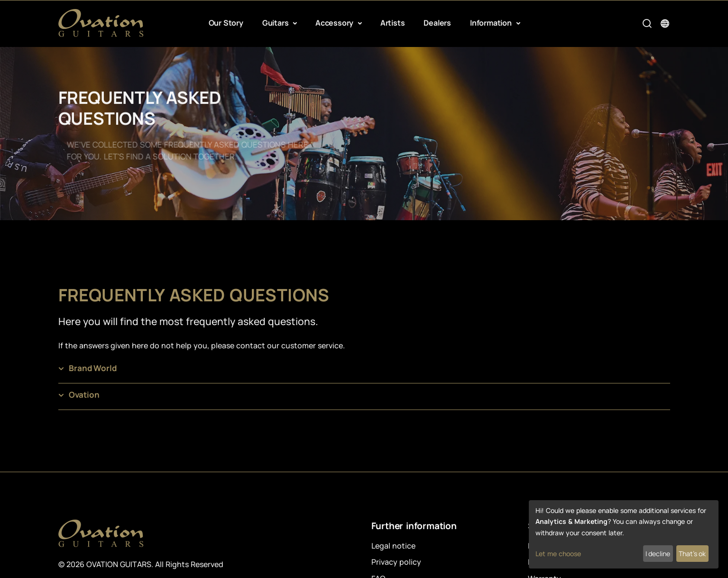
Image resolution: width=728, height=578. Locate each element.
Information (492, 23)
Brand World (93, 368)
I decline (658, 554)
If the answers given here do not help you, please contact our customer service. (202, 345)
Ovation (84, 395)
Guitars (276, 23)
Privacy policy (396, 562)
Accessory (335, 23)
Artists (393, 23)
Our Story (226, 23)
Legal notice (393, 546)
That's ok (692, 554)
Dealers (437, 23)
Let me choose (558, 554)
